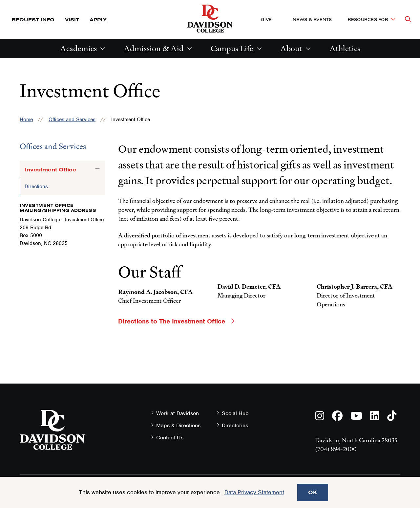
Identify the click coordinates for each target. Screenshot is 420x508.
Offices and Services (72, 120)
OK (313, 492)
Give (266, 19)
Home (26, 120)
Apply (98, 20)
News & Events (312, 19)
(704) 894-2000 (336, 449)
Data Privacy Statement (254, 492)
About (291, 48)
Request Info (33, 20)
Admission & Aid (154, 48)
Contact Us (170, 438)
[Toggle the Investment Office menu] (97, 168)
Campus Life (232, 48)
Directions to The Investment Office (172, 321)
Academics (78, 48)
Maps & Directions (178, 425)
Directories (235, 425)
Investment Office (51, 169)
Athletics (345, 48)
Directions (36, 187)
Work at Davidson (178, 413)
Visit (72, 20)
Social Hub (235, 413)
